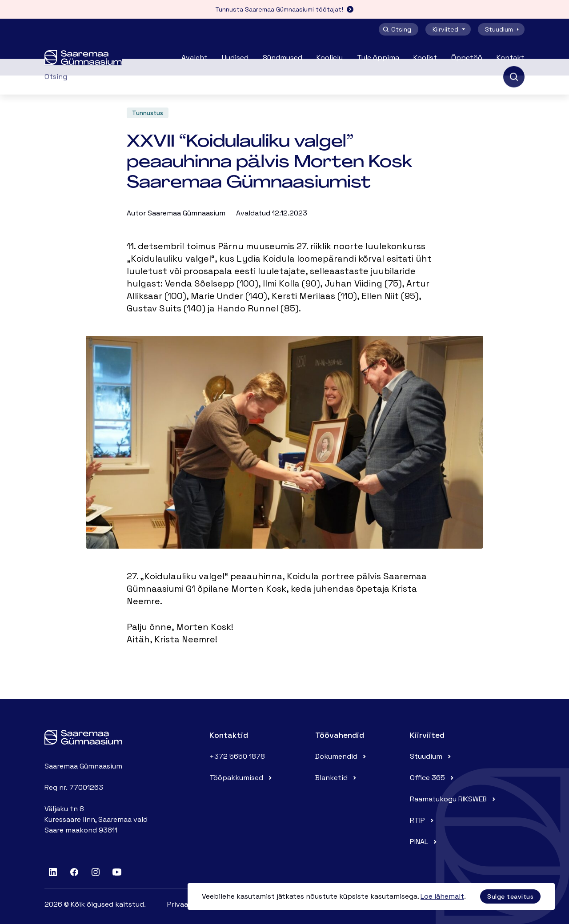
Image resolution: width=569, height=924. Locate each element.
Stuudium (503, 29)
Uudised (235, 58)
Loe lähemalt (442, 896)
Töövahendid (340, 735)
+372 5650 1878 (237, 756)
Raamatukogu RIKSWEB (454, 799)
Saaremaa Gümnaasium (186, 213)
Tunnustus (148, 113)
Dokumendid (342, 756)
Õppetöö (467, 58)
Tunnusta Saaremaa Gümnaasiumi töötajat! (284, 9)
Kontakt (511, 58)
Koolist (425, 58)
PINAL (424, 842)
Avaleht (194, 58)
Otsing (397, 29)
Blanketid (337, 778)
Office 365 (433, 778)
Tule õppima (378, 58)
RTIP (423, 820)
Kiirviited (450, 29)
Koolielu (330, 58)
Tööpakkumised (242, 778)
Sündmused (282, 58)
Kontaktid (229, 735)
